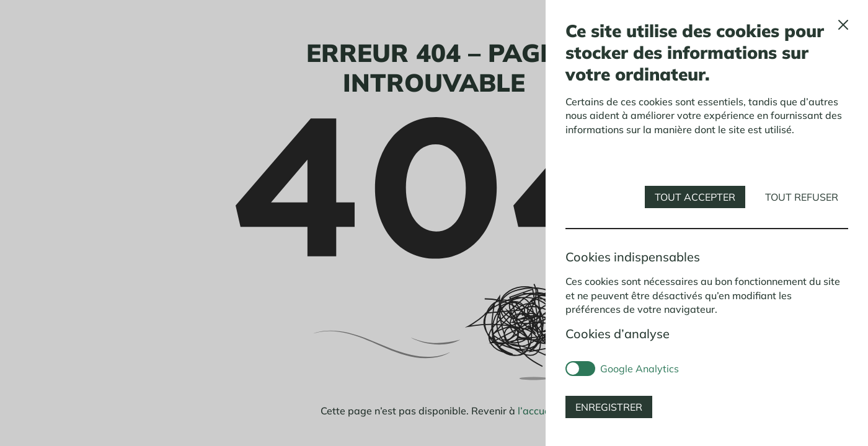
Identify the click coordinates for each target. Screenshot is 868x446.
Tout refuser (802, 197)
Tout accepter (695, 197)
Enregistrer (609, 407)
